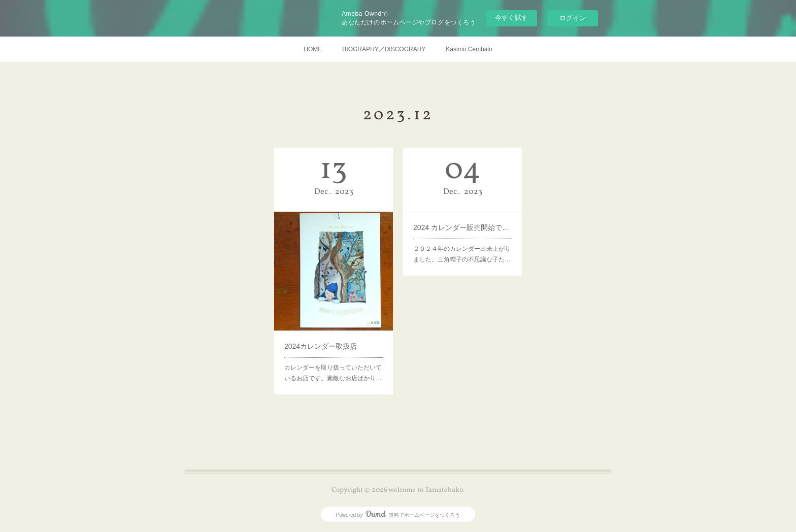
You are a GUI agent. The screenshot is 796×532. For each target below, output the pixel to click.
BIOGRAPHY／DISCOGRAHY (384, 49)
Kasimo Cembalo (469, 49)
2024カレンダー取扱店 (321, 346)
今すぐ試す (511, 18)
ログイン (573, 18)
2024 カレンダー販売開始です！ (462, 227)
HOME (313, 49)
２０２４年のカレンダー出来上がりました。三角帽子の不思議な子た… (462, 254)
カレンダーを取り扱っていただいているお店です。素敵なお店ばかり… (333, 373)
